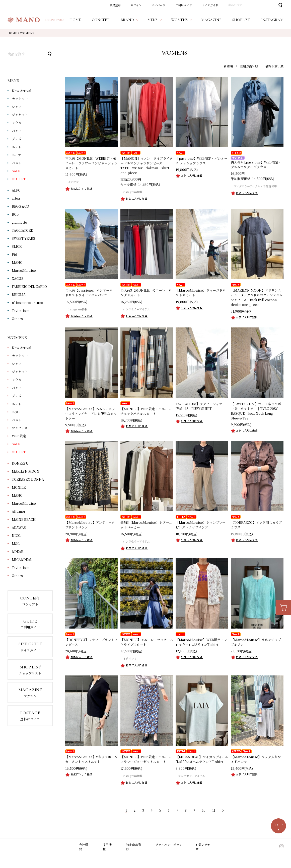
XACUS (18, 278)
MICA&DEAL (22, 559)
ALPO (16, 190)
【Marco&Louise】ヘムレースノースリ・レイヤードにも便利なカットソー (91, 414)
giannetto (19, 222)
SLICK (17, 246)
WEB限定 (19, 436)
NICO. (16, 535)
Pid (15, 254)
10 (204, 810)
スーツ (16, 155)
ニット (17, 147)
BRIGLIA (19, 294)
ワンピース (20, 428)
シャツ (17, 107)
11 (214, 810)
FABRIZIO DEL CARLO (29, 286)
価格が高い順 (249, 66)
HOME (12, 33)
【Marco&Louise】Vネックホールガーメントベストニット (91, 759)
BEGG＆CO (20, 206)
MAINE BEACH (24, 519)
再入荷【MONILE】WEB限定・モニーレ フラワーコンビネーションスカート (91, 163)
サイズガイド (210, 5)
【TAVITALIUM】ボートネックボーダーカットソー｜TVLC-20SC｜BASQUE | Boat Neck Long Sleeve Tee (256, 411)
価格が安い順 (274, 66)
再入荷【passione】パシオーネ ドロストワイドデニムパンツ (90, 293)
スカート (18, 412)
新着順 (228, 66)
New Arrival (22, 91)
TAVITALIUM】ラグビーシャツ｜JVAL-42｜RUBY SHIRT (201, 406)
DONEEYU (20, 463)
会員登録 (115, 5)
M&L (16, 543)
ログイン (136, 5)
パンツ (17, 131)
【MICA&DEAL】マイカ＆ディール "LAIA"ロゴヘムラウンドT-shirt (202, 759)
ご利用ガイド (184, 5)
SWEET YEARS (23, 238)
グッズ (17, 139)
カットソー (20, 99)
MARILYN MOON (26, 471)
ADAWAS (19, 527)
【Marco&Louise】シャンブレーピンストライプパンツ (201, 525)
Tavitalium (21, 311)
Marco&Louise (24, 270)
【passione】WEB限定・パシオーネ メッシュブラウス (202, 161)
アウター (18, 123)
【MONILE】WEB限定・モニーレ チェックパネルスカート (148, 411)
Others (17, 319)
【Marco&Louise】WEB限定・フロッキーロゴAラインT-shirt (201, 642)
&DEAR (18, 551)
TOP (279, 825)
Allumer (19, 511)
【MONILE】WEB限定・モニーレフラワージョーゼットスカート (146, 759)
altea (16, 198)
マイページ (158, 5)
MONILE (19, 487)
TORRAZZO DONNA (28, 479)
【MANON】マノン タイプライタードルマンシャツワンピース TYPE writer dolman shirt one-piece (147, 165)
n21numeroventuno (27, 302)
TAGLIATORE (22, 230)
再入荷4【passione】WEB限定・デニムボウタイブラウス (256, 164)
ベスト (17, 163)
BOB (15, 214)
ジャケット (20, 115)
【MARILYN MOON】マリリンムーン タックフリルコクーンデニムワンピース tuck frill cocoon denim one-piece (257, 297)
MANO (17, 262)
